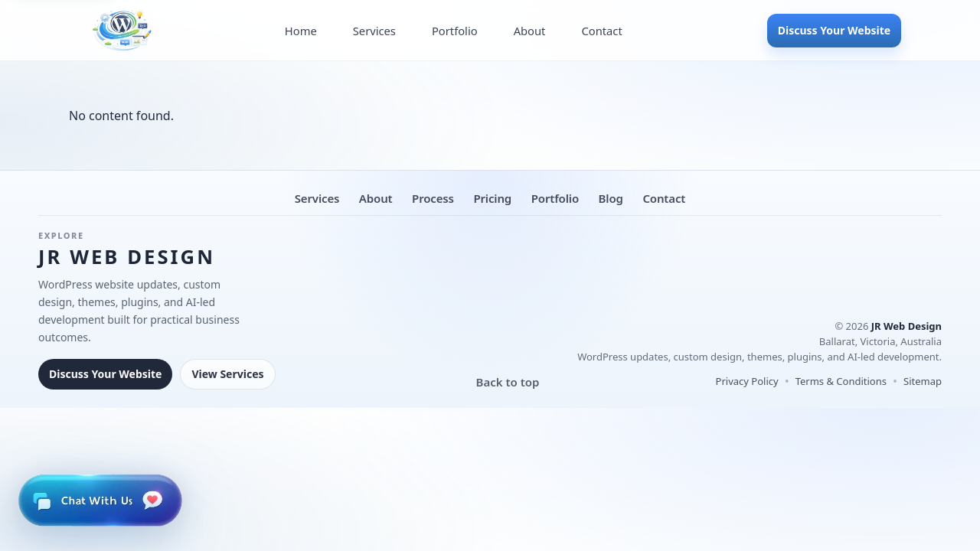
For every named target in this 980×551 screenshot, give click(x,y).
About (530, 31)
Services (374, 31)
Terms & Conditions (841, 381)
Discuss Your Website (834, 30)
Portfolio (455, 31)
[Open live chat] (100, 500)
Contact (601, 31)
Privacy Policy (747, 381)
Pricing (492, 198)
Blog (611, 198)
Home (301, 31)
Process (433, 198)
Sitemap (923, 381)
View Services (227, 374)
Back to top (508, 382)
